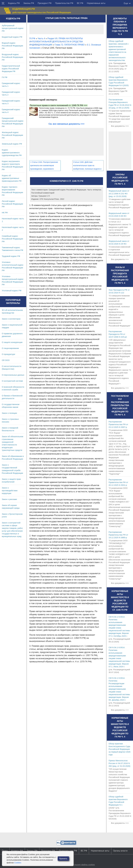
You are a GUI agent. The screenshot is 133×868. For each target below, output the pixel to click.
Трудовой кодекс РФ (11, 256)
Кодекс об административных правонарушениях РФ (12, 178)
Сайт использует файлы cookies (80, 865)
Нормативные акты (96, 3)
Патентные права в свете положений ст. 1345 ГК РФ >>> (59, 105)
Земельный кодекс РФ (12, 144)
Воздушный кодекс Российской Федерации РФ (12, 57)
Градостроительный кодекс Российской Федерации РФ (11, 69)
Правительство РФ (64, 3)
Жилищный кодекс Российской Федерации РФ (12, 135)
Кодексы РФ (14, 3)
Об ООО (6, 360)
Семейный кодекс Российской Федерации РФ (12, 239)
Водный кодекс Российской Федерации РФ (12, 46)
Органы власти (120, 851)
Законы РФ (29, 3)
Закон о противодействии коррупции (10, 491)
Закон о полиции (9, 413)
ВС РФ (80, 3)
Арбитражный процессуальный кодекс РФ (13, 28)
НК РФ (5, 213)
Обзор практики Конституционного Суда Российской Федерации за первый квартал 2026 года (119, 749)
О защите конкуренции (12, 342)
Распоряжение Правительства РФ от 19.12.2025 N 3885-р (118, 535)
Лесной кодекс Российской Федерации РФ (12, 204)
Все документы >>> (120, 126)
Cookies (18, 863)
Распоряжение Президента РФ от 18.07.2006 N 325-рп (118, 334)
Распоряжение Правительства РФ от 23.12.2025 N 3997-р (118, 424)
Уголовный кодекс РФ (12, 291)
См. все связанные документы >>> (66, 124)
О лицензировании (10, 348)
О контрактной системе (12, 381)
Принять (63, 859)
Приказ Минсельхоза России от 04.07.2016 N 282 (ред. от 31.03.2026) (119, 763)
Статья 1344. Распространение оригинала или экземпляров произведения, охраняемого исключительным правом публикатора (44, 169)
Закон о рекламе (9, 499)
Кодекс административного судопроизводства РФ (12, 153)
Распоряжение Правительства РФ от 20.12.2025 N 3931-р (118, 482)
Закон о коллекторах (11, 319)
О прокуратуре (8, 354)
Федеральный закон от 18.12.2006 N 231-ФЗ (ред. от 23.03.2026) (119, 194)
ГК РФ (5, 77)
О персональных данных (13, 375)
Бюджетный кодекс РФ (12, 37)
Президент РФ (45, 3)
